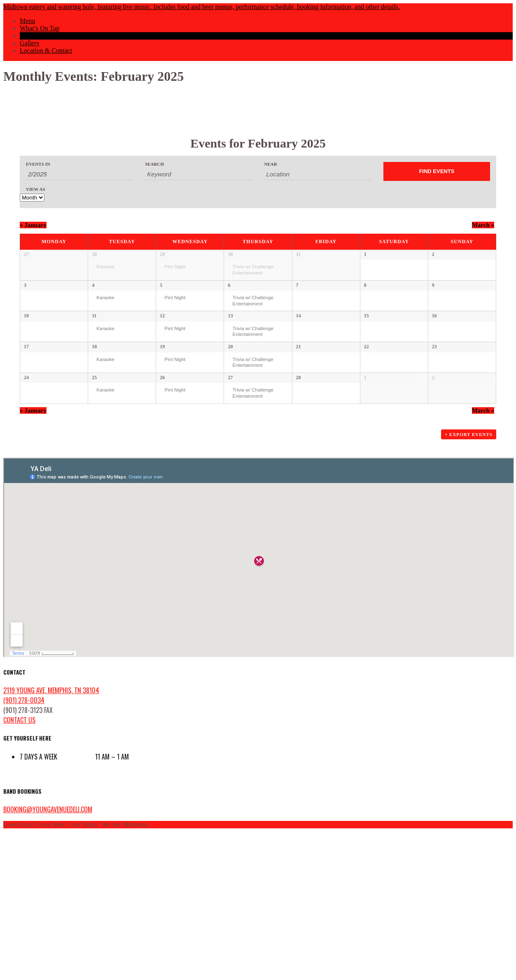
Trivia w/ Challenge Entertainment (253, 270)
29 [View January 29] (162, 254)
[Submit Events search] (437, 171)
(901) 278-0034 (24, 845)
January (33, 225)
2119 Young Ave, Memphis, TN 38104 (51, 835)
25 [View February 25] (94, 493)
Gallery (30, 43)
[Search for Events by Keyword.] (198, 174)
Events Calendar (41, 36)
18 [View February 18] (94, 434)
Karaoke (105, 266)
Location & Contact (46, 50)
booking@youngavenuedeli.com (48, 954)
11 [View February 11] (94, 374)
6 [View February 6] (229, 314)
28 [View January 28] (94, 254)
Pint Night (175, 266)
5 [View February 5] (161, 314)
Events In (38, 164)
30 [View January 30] (230, 254)
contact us (19, 865)
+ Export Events (469, 579)
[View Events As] (32, 198)
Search (154, 164)
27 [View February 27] (230, 493)
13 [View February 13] (230, 374)
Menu (27, 21)
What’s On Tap (40, 28)
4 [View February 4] (93, 314)
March (483, 225)
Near (271, 164)
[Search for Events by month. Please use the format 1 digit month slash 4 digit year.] (79, 174)
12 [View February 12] (162, 374)
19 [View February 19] (162, 434)
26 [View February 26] (162, 493)
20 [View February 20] (230, 434)
